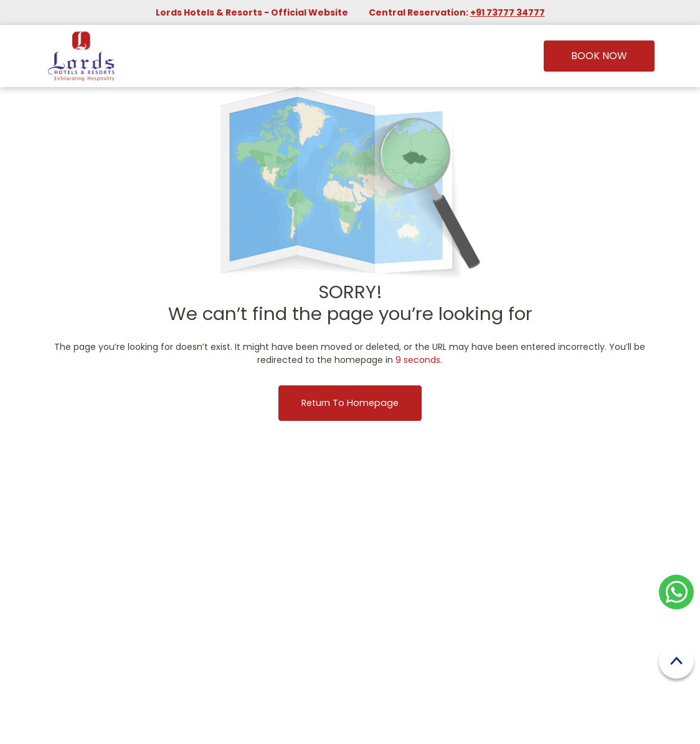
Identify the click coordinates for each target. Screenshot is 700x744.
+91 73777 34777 (508, 12)
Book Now (599, 56)
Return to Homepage (350, 403)
